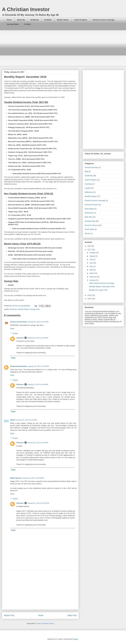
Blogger (75, 639)
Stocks (87, 233)
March (92, 273)
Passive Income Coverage (104, 20)
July (91, 259)
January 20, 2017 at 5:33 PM (38, 366)
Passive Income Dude (19, 322)
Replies (15, 333)
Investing (88, 184)
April (91, 270)
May (91, 266)
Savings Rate (35, 309)
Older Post (72, 615)
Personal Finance (92, 205)
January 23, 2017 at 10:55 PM (33, 478)
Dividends (35, 20)
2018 (90, 246)
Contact (27, 24)
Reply (12, 328)
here (55, 189)
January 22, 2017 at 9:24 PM (38, 338)
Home (9, 20)
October (93, 253)
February (93, 277)
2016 (90, 295)
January (93, 280)
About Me (21, 20)
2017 (90, 250)
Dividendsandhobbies (19, 366)
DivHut (13, 420)
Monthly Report (23, 309)
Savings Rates (13, 24)
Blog (86, 171)
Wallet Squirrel (16, 478)
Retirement (89, 213)
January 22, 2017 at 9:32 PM (38, 443)
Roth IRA (88, 217)
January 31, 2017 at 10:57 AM (38, 503)
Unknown (20, 338)
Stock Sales (89, 229)
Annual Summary (91, 167)
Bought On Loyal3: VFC (98, 290)
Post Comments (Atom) (45, 624)
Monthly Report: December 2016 (102, 287)
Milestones (89, 192)
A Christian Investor (26, 9)
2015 (90, 299)
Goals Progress (81, 20)
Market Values (63, 20)
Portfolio (48, 20)
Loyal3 (87, 188)
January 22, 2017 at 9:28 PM (38, 384)
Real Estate (89, 209)
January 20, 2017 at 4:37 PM (38, 322)
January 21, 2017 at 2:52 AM (26, 420)
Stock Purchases (91, 225)
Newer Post (9, 615)
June (92, 263)
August (92, 256)
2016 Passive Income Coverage (102, 283)
